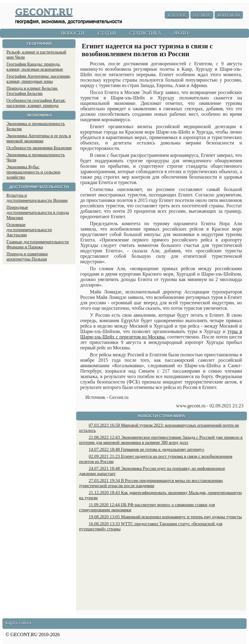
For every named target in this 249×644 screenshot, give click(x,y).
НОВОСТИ (73, 33)
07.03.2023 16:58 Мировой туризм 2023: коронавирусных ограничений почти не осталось (159, 428)
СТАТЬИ (107, 33)
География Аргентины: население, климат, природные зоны (39, 79)
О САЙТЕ (202, 15)
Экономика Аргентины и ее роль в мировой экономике (39, 138)
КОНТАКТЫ (229, 15)
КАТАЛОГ (177, 15)
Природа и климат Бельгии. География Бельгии (32, 91)
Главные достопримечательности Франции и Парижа (37, 244)
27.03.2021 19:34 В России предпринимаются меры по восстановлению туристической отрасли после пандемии (151, 483)
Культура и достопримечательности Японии (37, 198)
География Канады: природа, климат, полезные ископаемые (35, 67)
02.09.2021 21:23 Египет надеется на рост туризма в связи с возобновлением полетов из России (156, 459)
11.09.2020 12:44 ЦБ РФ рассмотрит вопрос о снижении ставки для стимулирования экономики (147, 507)
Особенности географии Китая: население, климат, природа (36, 103)
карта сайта (18, 623)
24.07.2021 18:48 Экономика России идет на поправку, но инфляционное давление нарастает (152, 471)
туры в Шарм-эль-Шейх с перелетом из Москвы (161, 334)
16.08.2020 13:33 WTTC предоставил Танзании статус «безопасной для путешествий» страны (151, 526)
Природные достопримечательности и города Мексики (38, 212)
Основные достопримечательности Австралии (29, 230)
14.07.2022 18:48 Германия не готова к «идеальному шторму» (147, 449)
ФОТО (181, 33)
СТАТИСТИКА (145, 33)
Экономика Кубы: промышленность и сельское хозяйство (33, 172)
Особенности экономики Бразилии (39, 148)
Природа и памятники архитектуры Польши (27, 256)
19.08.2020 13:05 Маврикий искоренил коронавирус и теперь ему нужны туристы (165, 517)
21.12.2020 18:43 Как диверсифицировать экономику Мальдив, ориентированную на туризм (161, 495)
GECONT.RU (44, 11)
